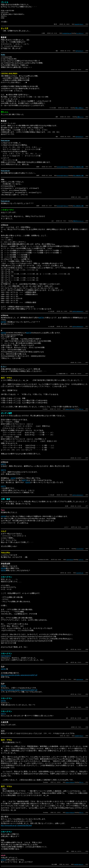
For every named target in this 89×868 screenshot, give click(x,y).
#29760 (3, 516)
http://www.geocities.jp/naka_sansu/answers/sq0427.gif (19, 675)
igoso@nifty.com (80, 573)
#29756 (3, 656)
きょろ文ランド (80, 33)
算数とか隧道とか (79, 108)
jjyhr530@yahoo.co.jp (79, 864)
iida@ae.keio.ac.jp (79, 51)
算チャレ (81, 409)
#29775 (3, 486)
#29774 (3, 470)
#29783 (3, 669)
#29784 (3, 686)
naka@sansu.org (80, 679)
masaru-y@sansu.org (70, 409)
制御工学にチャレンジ (78, 221)
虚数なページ (80, 117)
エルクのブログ (80, 549)
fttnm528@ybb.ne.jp (79, 24)
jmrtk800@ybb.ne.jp (79, 736)
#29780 (3, 568)
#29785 (3, 701)
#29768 (3, 322)
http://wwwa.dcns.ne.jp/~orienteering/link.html (16, 825)
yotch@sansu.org (70, 560)
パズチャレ (81, 560)
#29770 (41, 318)
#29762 (3, 333)
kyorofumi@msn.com (67, 33)
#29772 (3, 464)
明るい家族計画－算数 (78, 167)
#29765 (3, 570)
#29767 (13, 478)
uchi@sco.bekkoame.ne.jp (78, 311)
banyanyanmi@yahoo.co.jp (63, 167)
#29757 (9, 656)
